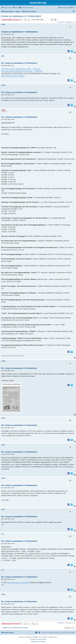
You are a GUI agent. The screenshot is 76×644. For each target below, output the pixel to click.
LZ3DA (3, 25)
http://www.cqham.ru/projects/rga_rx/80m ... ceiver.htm (21, 69)
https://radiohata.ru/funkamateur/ (13, 76)
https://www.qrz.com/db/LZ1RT (18, 583)
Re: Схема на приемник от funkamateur (19, 63)
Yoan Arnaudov (42, 639)
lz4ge (3, 56)
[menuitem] (26, 8)
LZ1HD (3, 361)
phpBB (35, 637)
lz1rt (3, 534)
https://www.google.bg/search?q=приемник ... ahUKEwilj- (22, 71)
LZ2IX (3, 445)
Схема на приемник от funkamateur (21, 16)
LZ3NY (3, 110)
